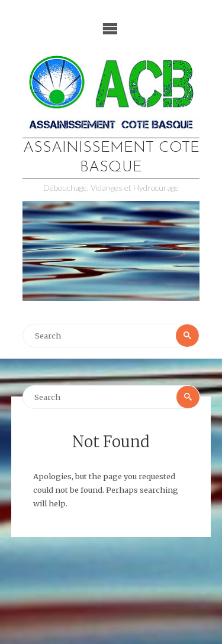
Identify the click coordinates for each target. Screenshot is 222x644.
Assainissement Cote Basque (111, 158)
